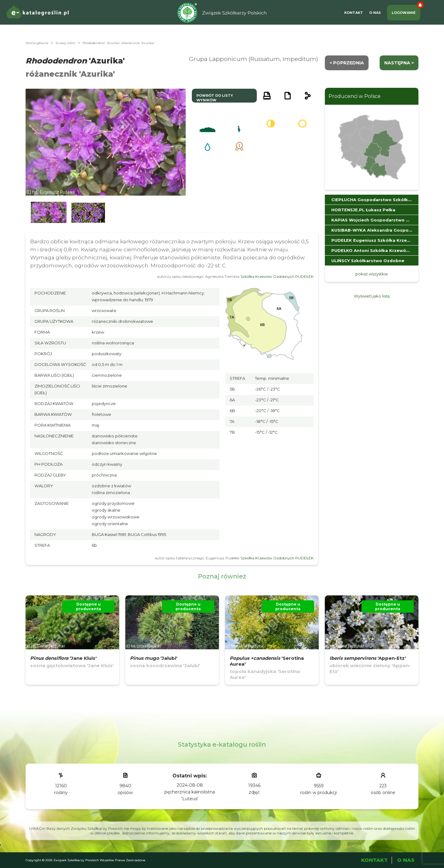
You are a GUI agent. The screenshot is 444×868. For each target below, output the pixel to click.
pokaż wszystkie (372, 274)
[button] (49, 213)
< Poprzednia (347, 63)
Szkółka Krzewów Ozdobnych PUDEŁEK (277, 276)
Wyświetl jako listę (372, 296)
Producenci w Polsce (355, 96)
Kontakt (354, 13)
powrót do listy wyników (215, 98)
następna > (399, 63)
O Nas (375, 13)
